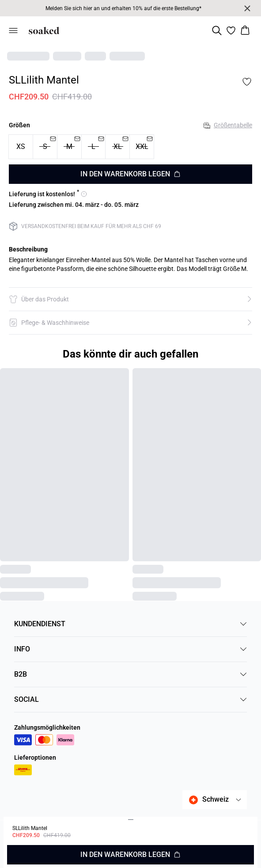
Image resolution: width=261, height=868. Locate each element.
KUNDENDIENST (130, 624)
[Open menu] (13, 30)
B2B (130, 674)
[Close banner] (247, 8)
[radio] (21, 147)
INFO (130, 649)
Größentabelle (228, 125)
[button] (130, 299)
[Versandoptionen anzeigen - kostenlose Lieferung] (48, 194)
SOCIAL (130, 699)
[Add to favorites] (247, 82)
